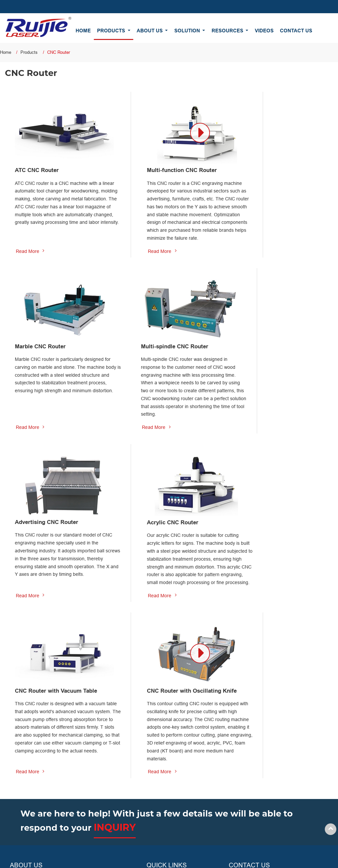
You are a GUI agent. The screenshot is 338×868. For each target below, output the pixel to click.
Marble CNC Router (266, 161)
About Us (156, 762)
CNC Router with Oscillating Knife (167, 533)
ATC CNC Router (39, 161)
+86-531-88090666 (257, 786)
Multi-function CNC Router (164, 161)
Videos (264, 31)
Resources (158, 788)
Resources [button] (228, 31)
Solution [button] (188, 31)
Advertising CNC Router (161, 345)
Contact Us (296, 31)
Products (29, 52)
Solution (155, 775)
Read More (28, 259)
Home (83, 31)
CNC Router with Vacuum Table (51, 533)
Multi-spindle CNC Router (51, 345)
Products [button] (112, 31)
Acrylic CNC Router (266, 345)
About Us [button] (150, 31)
